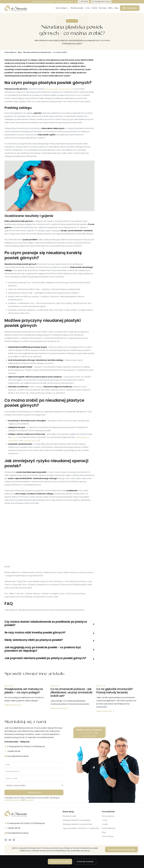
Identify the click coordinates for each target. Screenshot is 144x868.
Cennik (94, 8)
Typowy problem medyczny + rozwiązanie (81, 828)
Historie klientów (109, 828)
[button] (62, 8)
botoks (15, 437)
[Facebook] (6, 840)
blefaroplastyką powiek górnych (59, 89)
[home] (16, 8)
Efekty (111, 8)
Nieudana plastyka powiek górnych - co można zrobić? (45, 52)
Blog (116, 8)
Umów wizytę (108, 836)
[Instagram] (14, 840)
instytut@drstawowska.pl (102, 2)
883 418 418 (84, 2)
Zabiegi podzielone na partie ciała (77, 824)
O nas (87, 8)
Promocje (103, 8)
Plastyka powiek (77, 8)
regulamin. (30, 800)
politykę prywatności (13, 800)
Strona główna (10, 52)
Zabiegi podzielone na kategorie (77, 820)
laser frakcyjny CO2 (31, 440)
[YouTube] (10, 840)
